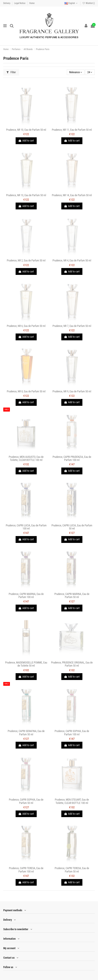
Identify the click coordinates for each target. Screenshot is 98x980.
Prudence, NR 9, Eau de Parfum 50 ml (72, 391)
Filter (11, 72)
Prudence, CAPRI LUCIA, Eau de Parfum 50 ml (72, 527)
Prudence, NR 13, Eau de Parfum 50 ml (26, 195)
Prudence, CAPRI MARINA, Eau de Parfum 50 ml (72, 596)
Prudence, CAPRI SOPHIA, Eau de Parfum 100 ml (72, 733)
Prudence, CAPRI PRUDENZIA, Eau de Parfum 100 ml (72, 458)
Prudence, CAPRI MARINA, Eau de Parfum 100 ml (26, 596)
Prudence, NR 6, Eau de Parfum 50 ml (26, 326)
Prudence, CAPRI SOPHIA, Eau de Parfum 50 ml (26, 801)
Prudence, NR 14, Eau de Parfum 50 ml (72, 195)
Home (32, 3)
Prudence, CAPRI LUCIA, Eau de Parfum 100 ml (26, 527)
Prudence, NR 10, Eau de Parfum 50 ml (26, 130)
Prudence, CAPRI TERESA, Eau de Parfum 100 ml (26, 870)
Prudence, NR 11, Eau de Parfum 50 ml (72, 130)
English (71, 3)
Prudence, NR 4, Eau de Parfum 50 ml (72, 261)
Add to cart (26, 141)
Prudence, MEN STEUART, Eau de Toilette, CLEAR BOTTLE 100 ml (72, 801)
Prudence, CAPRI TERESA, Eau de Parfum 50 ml (72, 870)
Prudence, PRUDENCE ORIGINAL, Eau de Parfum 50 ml (72, 664)
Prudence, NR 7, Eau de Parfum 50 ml (72, 326)
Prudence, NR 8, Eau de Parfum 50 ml (26, 391)
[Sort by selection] (76, 72)
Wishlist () (88, 3)
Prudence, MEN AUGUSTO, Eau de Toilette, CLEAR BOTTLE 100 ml (26, 458)
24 (90, 72)
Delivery (7, 3)
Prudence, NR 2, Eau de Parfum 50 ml (26, 261)
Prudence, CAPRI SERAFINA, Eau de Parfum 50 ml (26, 733)
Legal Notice (20, 3)
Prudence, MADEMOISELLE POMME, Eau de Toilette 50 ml (26, 664)
